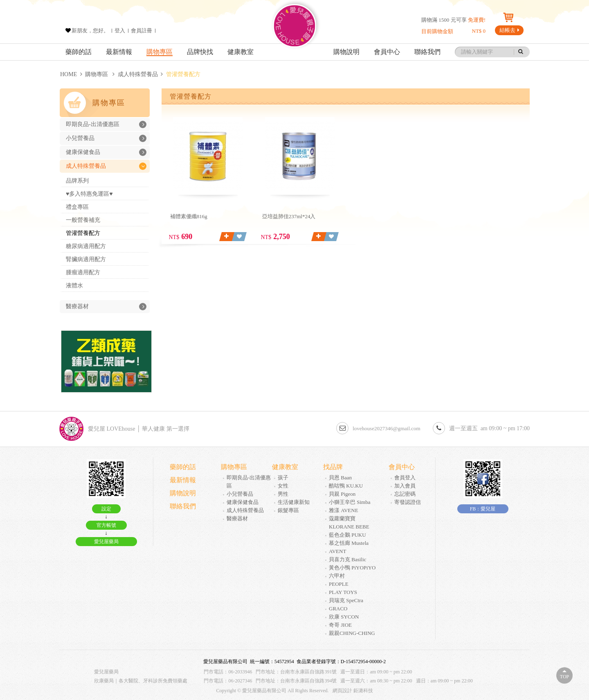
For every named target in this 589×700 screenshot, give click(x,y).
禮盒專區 (77, 207)
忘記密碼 (405, 494)
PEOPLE (339, 584)
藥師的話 (79, 52)
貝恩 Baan (340, 478)
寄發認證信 (408, 502)
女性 (283, 486)
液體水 (74, 286)
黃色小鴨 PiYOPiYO (352, 568)
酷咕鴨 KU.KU (346, 486)
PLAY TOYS (343, 592)
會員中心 (387, 52)
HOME (69, 74)
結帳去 (509, 30)
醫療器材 (106, 307)
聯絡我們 (427, 52)
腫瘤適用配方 (83, 272)
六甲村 (337, 576)
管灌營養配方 (83, 233)
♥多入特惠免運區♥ (89, 194)
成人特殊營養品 (138, 74)
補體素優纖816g (189, 216)
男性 (283, 494)
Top (564, 677)
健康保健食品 (106, 152)
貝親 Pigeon (342, 494)
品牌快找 (200, 52)
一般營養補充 (83, 220)
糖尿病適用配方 (86, 246)
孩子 (283, 478)
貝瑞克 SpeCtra (346, 600)
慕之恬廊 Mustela (349, 543)
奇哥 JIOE (340, 625)
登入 (120, 30)
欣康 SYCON (344, 617)
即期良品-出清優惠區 (106, 124)
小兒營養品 (106, 138)
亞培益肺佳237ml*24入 (289, 216)
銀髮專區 (288, 510)
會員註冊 (142, 30)
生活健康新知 (294, 502)
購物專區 (160, 52)
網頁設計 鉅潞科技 (353, 691)
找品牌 (333, 467)
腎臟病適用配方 (86, 259)
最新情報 (119, 52)
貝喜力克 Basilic (347, 559)
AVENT (337, 551)
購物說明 (346, 52)
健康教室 (241, 52)
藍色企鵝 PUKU (347, 535)
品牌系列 (77, 181)
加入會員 (405, 486)
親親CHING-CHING (352, 633)
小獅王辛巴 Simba (350, 502)
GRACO (338, 609)
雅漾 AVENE (344, 510)
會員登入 (405, 478)
